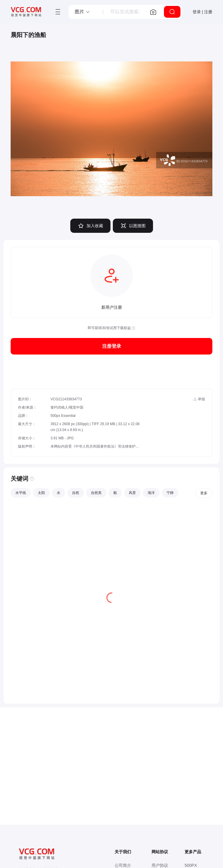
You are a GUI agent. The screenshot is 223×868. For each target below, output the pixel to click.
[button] (82, 12)
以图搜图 (133, 226)
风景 (132, 493)
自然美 (96, 493)
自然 (76, 493)
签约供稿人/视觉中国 (67, 407)
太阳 (41, 493)
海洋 (151, 493)
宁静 (170, 493)
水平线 (21, 493)
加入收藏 (90, 226)
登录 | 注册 (202, 12)
